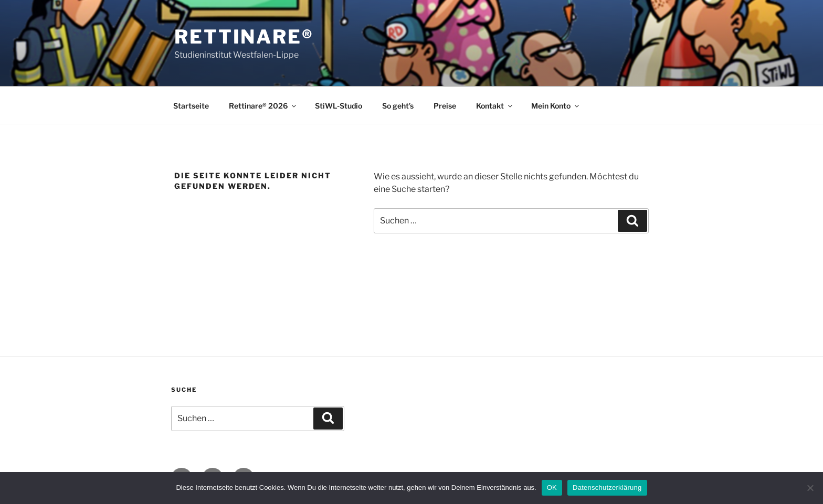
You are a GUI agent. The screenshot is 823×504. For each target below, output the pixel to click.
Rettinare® (244, 37)
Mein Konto (556, 106)
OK (552, 487)
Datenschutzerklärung (607, 487)
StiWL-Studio (339, 106)
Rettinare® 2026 (263, 106)
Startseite (191, 106)
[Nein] (810, 488)
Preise (445, 106)
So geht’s (398, 106)
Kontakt (495, 106)
